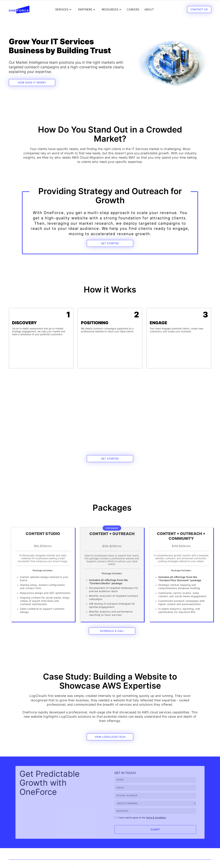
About (149, 9)
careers (133, 9)
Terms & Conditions (153, 819)
